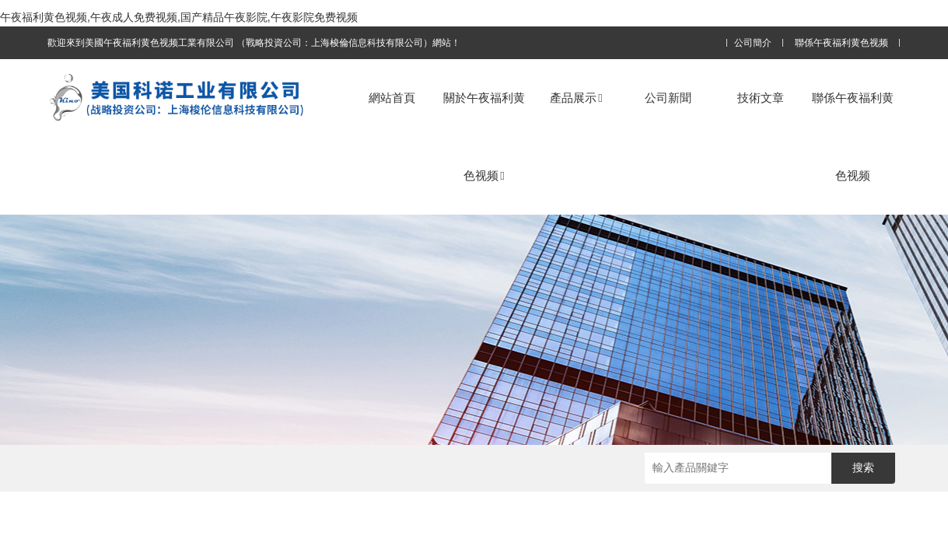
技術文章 (761, 98)
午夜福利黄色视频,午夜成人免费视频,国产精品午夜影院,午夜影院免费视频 (179, 17)
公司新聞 (668, 98)
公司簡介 (753, 43)
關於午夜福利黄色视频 (484, 136)
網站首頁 (392, 98)
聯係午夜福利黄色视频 (841, 43)
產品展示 (576, 98)
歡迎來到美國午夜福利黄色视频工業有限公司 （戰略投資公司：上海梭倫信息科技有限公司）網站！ (254, 43)
